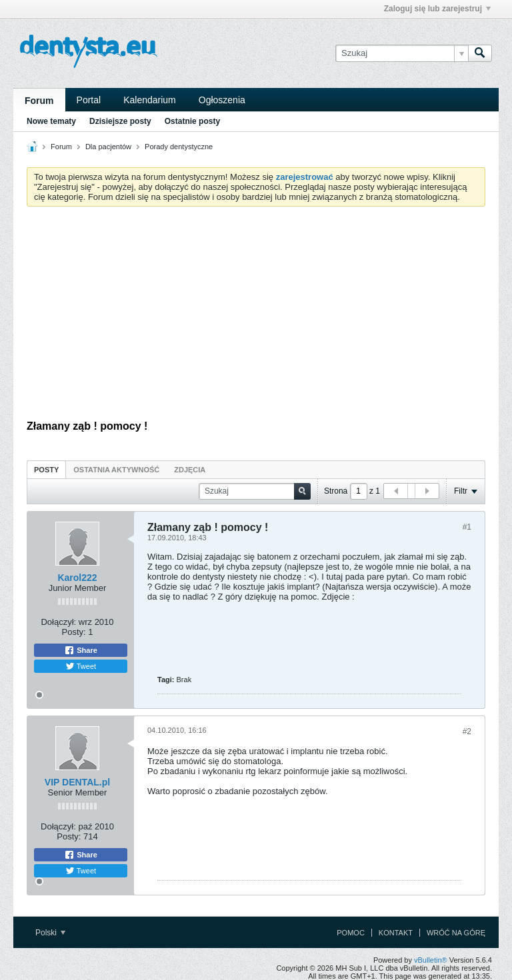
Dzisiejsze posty (120, 121)
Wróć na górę (456, 933)
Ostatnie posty (192, 121)
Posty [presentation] (46, 470)
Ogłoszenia (222, 100)
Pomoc (351, 933)
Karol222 (77, 578)
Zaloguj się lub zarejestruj (437, 9)
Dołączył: (58, 622)
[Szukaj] (402, 53)
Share (81, 650)
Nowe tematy (51, 121)
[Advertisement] (256, 316)
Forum (39, 101)
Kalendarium (150, 100)
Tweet (81, 666)
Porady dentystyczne (179, 147)
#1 (467, 527)
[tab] (46, 469)
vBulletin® (431, 960)
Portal (89, 100)
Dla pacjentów (108, 147)
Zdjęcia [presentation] (190, 470)
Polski (50, 933)
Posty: (74, 632)
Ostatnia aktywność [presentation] (116, 470)
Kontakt (396, 933)
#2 (467, 732)
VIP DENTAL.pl (77, 782)
